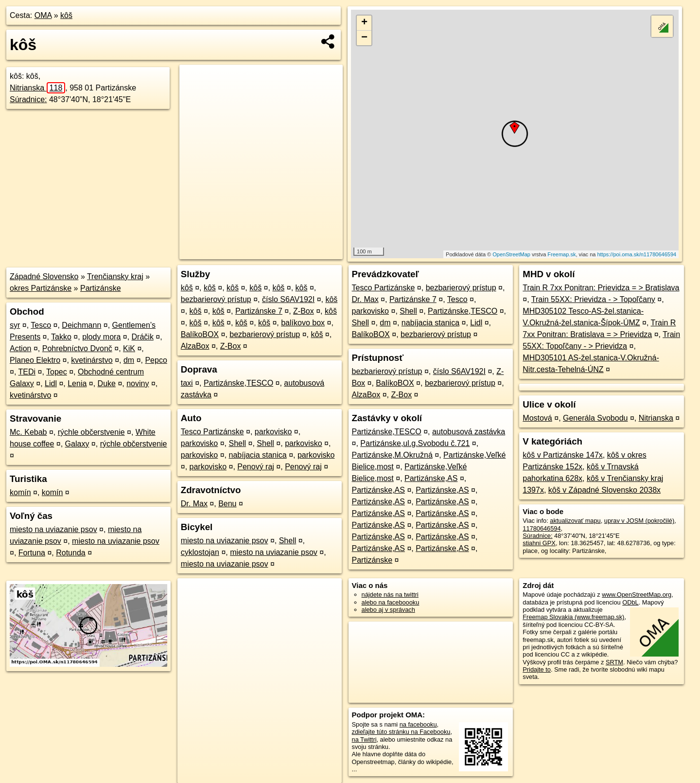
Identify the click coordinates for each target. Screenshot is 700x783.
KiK (129, 348)
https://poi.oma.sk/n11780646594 (637, 254)
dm (129, 360)
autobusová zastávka (469, 432)
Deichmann (81, 325)
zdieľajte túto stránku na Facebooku (401, 732)
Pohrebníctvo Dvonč (77, 348)
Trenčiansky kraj (115, 276)
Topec (57, 372)
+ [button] (364, 23)
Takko (61, 337)
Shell (238, 443)
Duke (107, 383)
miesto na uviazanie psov (53, 529)
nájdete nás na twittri (390, 595)
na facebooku (418, 724)
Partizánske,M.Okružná (392, 455)
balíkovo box (303, 323)
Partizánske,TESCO (238, 383)
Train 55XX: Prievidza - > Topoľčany (593, 299)
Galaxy (77, 444)
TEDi (27, 372)
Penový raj (256, 467)
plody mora (101, 337)
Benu (227, 504)
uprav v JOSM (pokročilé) (639, 521)
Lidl (51, 383)
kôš (66, 15)
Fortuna (32, 553)
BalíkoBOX (200, 334)
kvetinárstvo (92, 360)
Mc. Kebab (28, 432)
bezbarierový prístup (216, 299)
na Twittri (364, 739)
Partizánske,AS (431, 478)
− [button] (364, 38)
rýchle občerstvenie (91, 432)
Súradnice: (28, 99)
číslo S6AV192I (288, 299)
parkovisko (273, 432)
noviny (138, 383)
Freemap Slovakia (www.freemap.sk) (573, 617)
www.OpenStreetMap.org (637, 595)
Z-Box (304, 311)
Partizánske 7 (259, 311)
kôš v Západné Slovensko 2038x (604, 490)
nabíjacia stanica (258, 455)
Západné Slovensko (44, 276)
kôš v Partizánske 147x (563, 455)
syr (15, 325)
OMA (43, 15)
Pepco (156, 360)
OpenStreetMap (511, 254)
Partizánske (101, 288)
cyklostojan (200, 552)
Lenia (77, 383)
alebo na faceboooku (391, 602)
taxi (187, 383)
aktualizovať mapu (575, 521)
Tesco (41, 325)
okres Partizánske (41, 288)
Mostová (537, 418)
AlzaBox (195, 346)
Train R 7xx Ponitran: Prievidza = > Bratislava (601, 288)
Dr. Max (194, 504)
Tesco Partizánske (212, 432)
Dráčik (143, 337)
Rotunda (71, 553)
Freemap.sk (561, 254)
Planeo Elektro (35, 360)
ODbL (630, 602)
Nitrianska (37, 88)
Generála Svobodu (595, 418)
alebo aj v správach (388, 610)
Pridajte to (537, 669)
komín (20, 492)
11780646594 (542, 528)
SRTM (614, 662)
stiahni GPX (539, 543)
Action (20, 348)
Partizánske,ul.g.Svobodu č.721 (415, 443)
